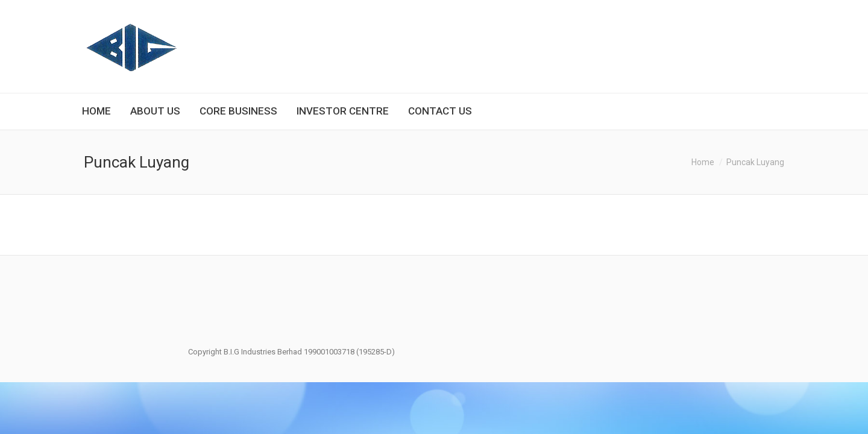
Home (703, 162)
